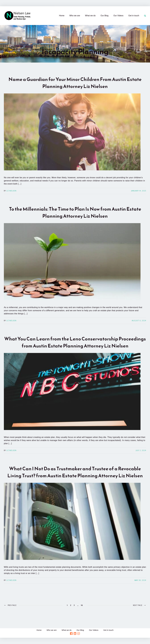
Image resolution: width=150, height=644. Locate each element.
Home (62, 16)
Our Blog (105, 16)
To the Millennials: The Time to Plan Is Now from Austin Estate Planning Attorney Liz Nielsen (75, 212)
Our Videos (118, 16)
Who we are (75, 16)
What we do (90, 16)
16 (82, 605)
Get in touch (134, 16)
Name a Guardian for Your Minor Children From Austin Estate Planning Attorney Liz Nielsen (75, 83)
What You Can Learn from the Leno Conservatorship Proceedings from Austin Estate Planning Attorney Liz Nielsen (75, 342)
